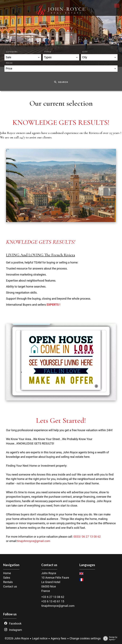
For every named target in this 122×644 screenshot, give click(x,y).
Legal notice (40, 638)
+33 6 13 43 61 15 (53, 601)
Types (48, 52)
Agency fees (58, 638)
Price (9, 63)
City (85, 52)
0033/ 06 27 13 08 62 (87, 537)
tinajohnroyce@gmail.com (34, 541)
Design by (109, 638)
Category (12, 52)
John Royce (49, 573)
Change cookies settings (85, 638)
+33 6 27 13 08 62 (53, 597)
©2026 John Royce (17, 638)
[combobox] (23, 57)
